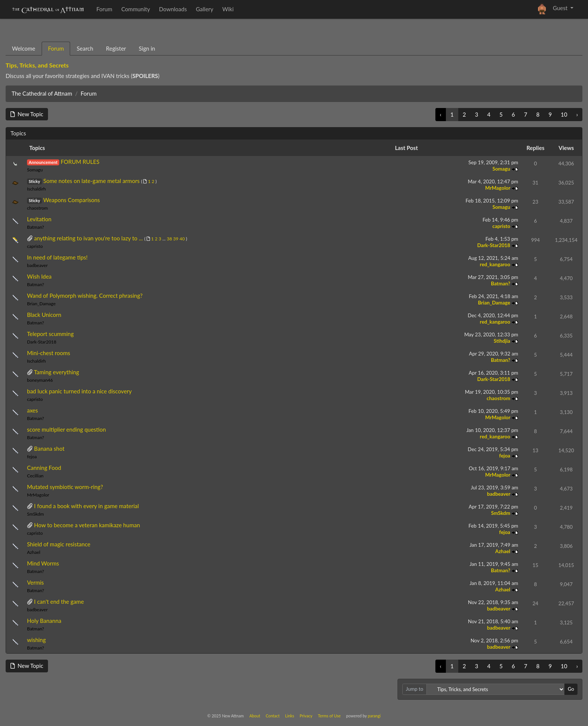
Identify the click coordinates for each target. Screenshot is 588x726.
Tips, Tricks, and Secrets (37, 65)
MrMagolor (498, 188)
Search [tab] (85, 48)
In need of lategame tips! (57, 257)
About (255, 716)
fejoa (32, 457)
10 (564, 114)
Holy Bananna (44, 621)
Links (289, 716)
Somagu (35, 170)
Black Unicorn (44, 315)
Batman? (35, 227)
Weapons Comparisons (71, 200)
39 (176, 239)
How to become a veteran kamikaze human (87, 525)
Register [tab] (116, 48)
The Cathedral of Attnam (42, 93)
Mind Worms (43, 563)
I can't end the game (59, 601)
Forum (89, 93)
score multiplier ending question (66, 429)
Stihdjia (502, 341)
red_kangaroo (496, 264)
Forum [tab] (56, 48)
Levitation (39, 219)
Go (571, 689)
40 (182, 239)
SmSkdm (35, 514)
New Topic (27, 114)
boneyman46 (40, 380)
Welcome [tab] (24, 48)
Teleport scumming (50, 334)
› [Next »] (577, 114)
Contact (273, 716)
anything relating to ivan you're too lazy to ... (88, 238)
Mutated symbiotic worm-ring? (65, 487)
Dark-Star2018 (494, 245)
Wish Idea (39, 276)
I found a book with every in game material (86, 506)
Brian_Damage (41, 304)
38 (169, 239)
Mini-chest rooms (49, 353)
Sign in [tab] (147, 48)
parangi (374, 716)
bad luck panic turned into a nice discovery (79, 391)
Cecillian (35, 476)
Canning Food (44, 468)
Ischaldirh (36, 189)
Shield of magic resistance (59, 544)
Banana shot (49, 448)
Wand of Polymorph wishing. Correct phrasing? (85, 295)
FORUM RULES (80, 162)
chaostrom (37, 208)
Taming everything (56, 372)
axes (32, 410)
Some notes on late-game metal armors (91, 181)
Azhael (34, 552)
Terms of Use (329, 716)
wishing (36, 640)
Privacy (306, 716)
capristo (502, 226)
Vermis (35, 582)
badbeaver (37, 265)
